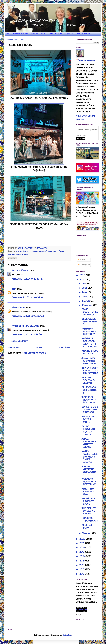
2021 (82, 280)
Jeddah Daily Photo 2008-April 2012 (61, 34)
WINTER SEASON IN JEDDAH (89, 380)
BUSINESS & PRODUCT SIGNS (88, 501)
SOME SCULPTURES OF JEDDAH (90, 312)
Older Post (64, 347)
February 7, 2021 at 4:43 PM (27, 297)
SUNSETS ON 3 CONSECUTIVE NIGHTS (90, 410)
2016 (82, 556)
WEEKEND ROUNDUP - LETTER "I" (89, 331)
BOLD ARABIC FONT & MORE (89, 419)
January (87, 533)
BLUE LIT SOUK (87, 526)
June (85, 288)
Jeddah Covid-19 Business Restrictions (89, 361)
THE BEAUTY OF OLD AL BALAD (89, 511)
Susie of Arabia (86, 60)
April (85, 297)
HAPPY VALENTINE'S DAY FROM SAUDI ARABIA (90, 457)
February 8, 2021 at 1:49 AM (27, 334)
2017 (82, 552)
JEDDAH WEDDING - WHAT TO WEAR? (89, 443)
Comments (84, 265)
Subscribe (81, 138)
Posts (82, 260)
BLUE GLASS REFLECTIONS (89, 322)
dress (42, 251)
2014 (82, 565)
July (85, 283)
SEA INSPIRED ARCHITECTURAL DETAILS (90, 370)
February (88, 305)
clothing (34, 251)
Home (8, 34)
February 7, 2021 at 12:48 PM (28, 279)
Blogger (67, 635)
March (86, 301)
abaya (19, 251)
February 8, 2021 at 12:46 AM (28, 316)
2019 (82, 543)
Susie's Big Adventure (38, 34)
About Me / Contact (83, 34)
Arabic (26, 251)
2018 (82, 547)
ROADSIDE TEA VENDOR (90, 519)
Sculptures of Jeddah (20, 34)
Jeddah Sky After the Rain (88, 491)
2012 (82, 574)
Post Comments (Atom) (34, 353)
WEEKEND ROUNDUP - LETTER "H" (89, 400)
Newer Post (14, 347)
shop (18, 254)
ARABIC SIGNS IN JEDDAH (90, 352)
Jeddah (49, 251)
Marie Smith (19, 307)
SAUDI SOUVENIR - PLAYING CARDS (89, 430)
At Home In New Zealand (25, 326)
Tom (14, 289)
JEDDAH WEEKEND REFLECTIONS (89, 470)
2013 (82, 569)
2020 (83, 539)
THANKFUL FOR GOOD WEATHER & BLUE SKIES (89, 342)
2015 (82, 561)
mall (55, 251)
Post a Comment (19, 341)
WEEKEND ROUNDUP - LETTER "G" (89, 482)
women (25, 254)
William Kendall (21, 270)
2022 (82, 275)
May (85, 292)
